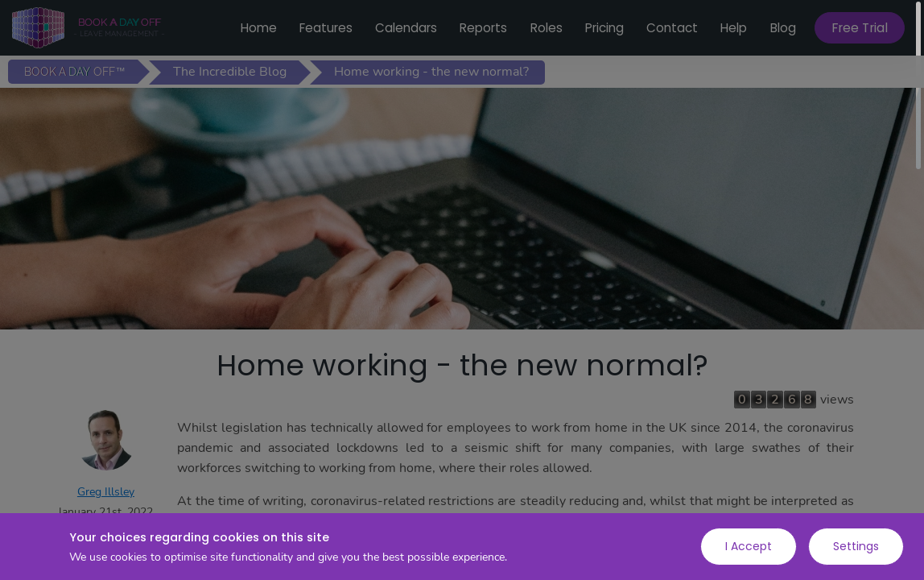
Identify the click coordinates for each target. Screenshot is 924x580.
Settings (856, 546)
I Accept (749, 546)
